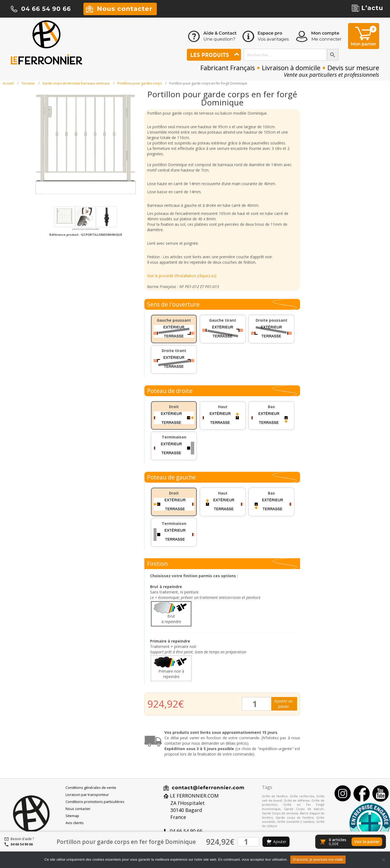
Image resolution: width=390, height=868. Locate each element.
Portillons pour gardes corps (139, 83)
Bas (271, 407)
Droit (174, 407)
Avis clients (75, 823)
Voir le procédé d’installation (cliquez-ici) (182, 276)
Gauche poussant (174, 320)
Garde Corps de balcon (304, 809)
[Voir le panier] (351, 842)
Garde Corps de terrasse (280, 813)
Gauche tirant (223, 320)
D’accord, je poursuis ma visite (318, 859)
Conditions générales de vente (91, 788)
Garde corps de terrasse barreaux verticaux (76, 83)
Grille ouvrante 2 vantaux (296, 822)
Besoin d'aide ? (22, 839)
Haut (223, 407)
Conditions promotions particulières (95, 802)
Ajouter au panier (284, 704)
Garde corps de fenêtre (295, 817)
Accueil (8, 83)
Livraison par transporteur (87, 795)
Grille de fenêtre (275, 796)
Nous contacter (78, 809)
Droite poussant (272, 320)
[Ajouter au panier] (276, 842)
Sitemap (72, 816)
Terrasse (28, 83)
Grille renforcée (302, 796)
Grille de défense (297, 800)
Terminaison (174, 437)
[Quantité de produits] (257, 704)
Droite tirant (174, 351)
